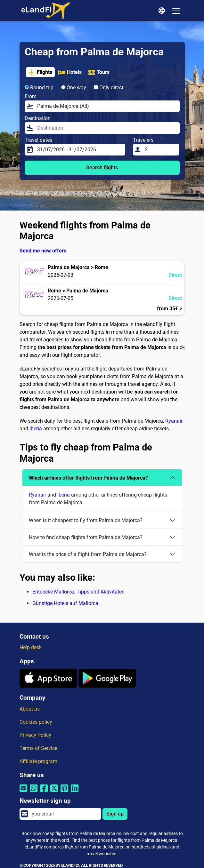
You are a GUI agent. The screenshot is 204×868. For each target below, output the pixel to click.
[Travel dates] (79, 150)
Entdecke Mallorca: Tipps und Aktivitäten (78, 592)
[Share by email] (23, 792)
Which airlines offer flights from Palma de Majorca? (88, 478)
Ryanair (174, 421)
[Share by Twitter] (54, 792)
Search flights (102, 167)
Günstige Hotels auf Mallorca (65, 603)
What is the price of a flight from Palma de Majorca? (88, 554)
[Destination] (106, 128)
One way (74, 88)
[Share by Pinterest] (64, 792)
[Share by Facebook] (44, 792)
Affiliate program (38, 761)
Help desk (31, 647)
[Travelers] (160, 150)
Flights (40, 72)
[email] (64, 814)
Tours (99, 72)
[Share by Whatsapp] (34, 792)
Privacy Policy (35, 735)
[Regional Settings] (163, 11)
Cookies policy (36, 722)
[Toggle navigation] (176, 11)
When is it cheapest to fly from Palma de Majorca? (86, 520)
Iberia (36, 429)
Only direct (109, 88)
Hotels (70, 72)
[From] (106, 106)
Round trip (39, 88)
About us (30, 709)
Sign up (115, 814)
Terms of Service (38, 748)
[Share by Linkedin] (75, 792)
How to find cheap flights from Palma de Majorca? (86, 537)
